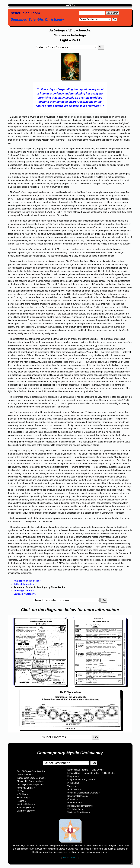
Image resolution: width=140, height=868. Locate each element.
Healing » (21, 801)
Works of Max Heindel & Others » (84, 793)
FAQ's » (21, 791)
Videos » (72, 786)
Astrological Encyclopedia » (30, 785)
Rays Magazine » (25, 807)
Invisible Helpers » (26, 804)
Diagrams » (73, 776)
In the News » (74, 783)
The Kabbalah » (75, 809)
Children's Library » (26, 811)
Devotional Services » (78, 796)
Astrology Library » (24, 591)
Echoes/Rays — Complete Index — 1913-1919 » (91, 773)
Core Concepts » (25, 775)
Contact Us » (74, 799)
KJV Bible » (22, 794)
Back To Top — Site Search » (31, 771)
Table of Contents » (24, 584)
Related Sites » (75, 803)
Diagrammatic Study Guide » (81, 780)
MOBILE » (70, 5)
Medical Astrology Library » (81, 806)
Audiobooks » (74, 789)
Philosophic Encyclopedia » (30, 781)
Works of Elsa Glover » (79, 812)
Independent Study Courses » (31, 778)
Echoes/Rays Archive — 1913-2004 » (86, 770)
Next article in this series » (27, 581)
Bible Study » (23, 798)
